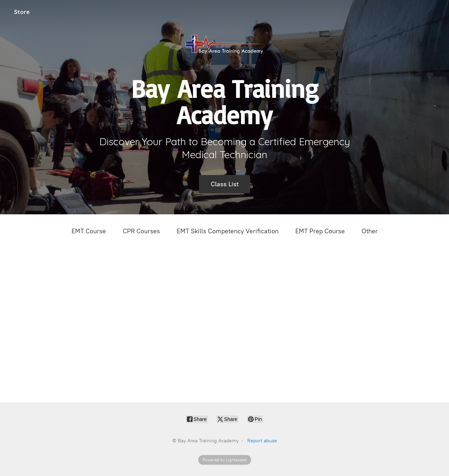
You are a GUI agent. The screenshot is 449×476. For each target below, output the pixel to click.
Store (22, 12)
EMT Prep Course (320, 231)
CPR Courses (141, 231)
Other (370, 231)
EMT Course (89, 231)
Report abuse (262, 441)
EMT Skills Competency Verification (228, 231)
